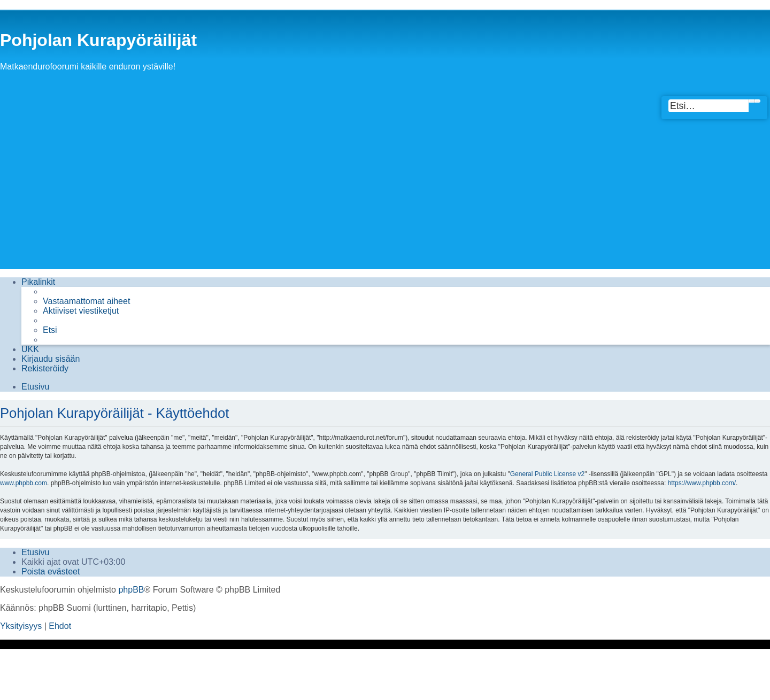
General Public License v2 (547, 474)
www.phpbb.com (24, 483)
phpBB (131, 590)
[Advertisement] (385, 194)
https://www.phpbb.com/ (702, 483)
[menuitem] (86, 301)
